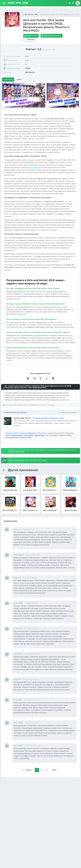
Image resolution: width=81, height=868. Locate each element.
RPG (27, 60)
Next (55, 770)
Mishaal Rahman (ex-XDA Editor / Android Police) (29, 435)
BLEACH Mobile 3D (34, 168)
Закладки (30, 39)
